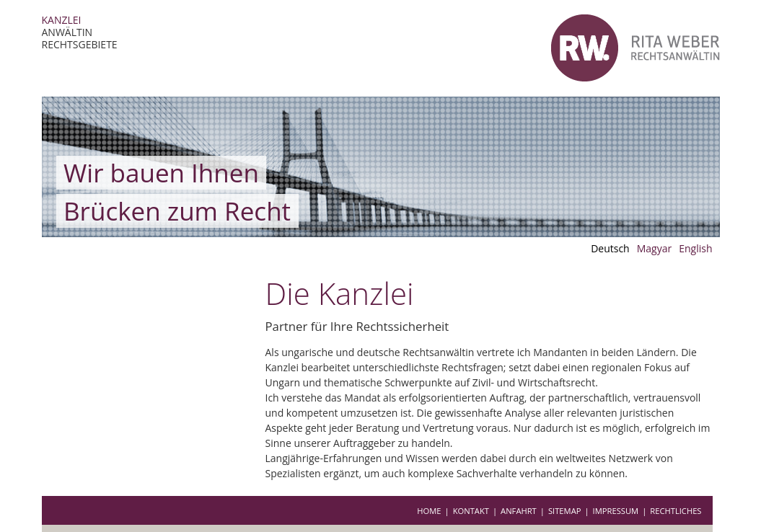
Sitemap (565, 511)
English (695, 248)
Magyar (655, 248)
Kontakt (471, 511)
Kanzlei (62, 20)
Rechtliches (676, 511)
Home (429, 511)
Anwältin (67, 32)
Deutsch (610, 248)
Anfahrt (519, 511)
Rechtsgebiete (80, 44)
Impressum (616, 511)
